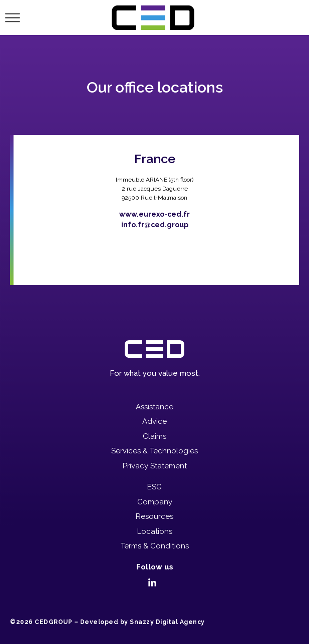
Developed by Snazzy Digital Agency (142, 622)
